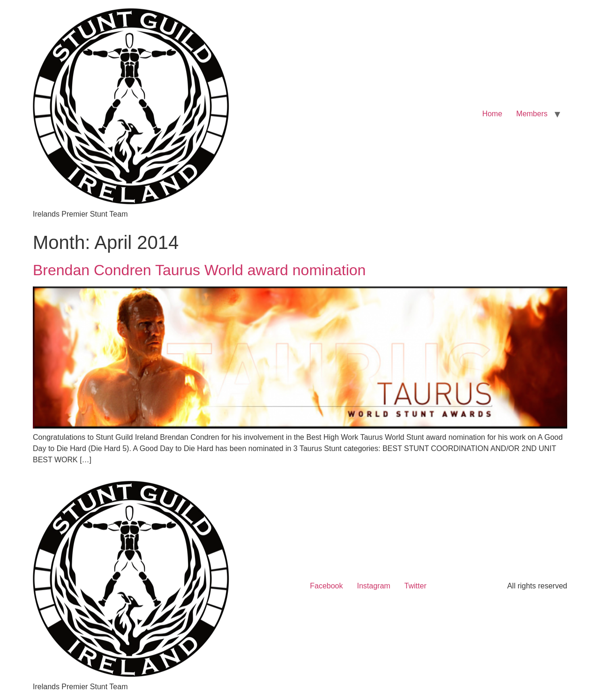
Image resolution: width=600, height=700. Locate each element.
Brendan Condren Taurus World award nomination (199, 270)
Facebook (326, 586)
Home (492, 114)
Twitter (416, 586)
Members (532, 114)
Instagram (373, 586)
